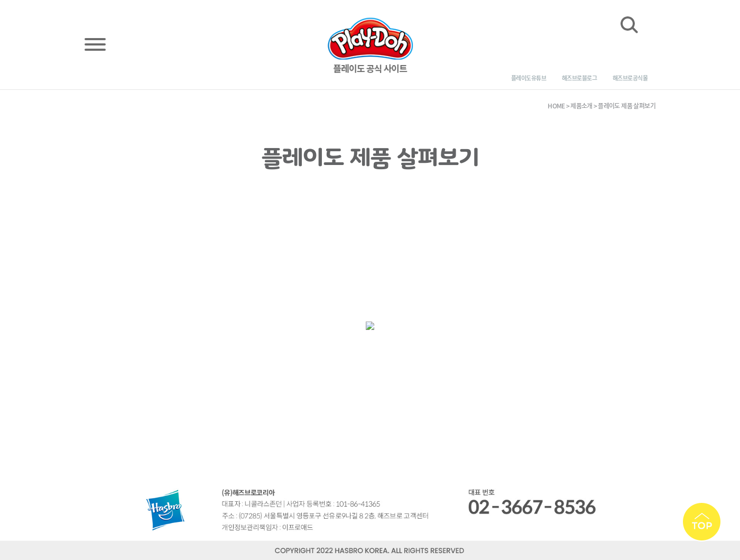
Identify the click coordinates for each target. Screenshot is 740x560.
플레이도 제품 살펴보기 (627, 106)
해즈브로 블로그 (579, 78)
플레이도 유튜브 (529, 78)
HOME (556, 106)
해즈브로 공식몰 (630, 78)
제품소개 (581, 106)
